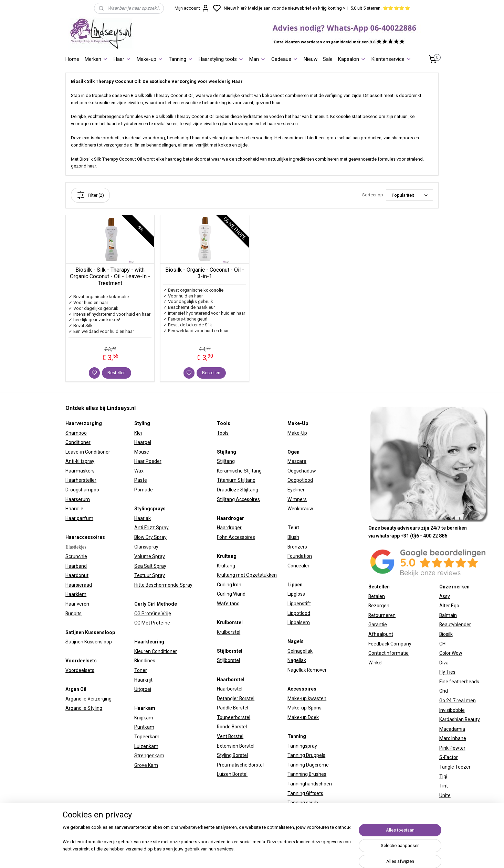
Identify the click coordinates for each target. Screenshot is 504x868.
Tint (444, 786)
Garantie (378, 625)
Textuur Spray (150, 575)
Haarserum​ (78, 499)
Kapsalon (352, 59)
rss (327, 855)
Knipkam (144, 718)
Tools (223, 433)
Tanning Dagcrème (308, 765)
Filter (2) (90, 195)
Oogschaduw (302, 471)
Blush (293, 537)
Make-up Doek (303, 717)
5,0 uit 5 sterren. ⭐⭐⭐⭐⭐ (380, 8)
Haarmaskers (80, 471)
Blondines (145, 661)
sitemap (314, 855)
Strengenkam (149, 756)
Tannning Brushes (307, 774)
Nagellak (297, 660)
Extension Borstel (236, 746)
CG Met (143, 623)
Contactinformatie (388, 653)
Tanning (181, 59)
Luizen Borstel (232, 774)
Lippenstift (299, 604)
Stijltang (226, 461)
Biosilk (446, 634)
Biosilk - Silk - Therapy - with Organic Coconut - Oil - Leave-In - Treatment (110, 276)
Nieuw (311, 59)
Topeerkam (147, 737)
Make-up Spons (304, 708)
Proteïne (161, 623)
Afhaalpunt (381, 634)
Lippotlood (299, 613)
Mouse (142, 452)
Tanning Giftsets (305, 793)
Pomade (144, 490)
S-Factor (449, 757)
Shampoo (76, 433)
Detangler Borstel (236, 698)
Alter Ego (449, 606)
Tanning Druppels (306, 755)
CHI (443, 644)
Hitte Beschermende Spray (163, 585)
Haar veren (78, 604)
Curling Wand (231, 594)
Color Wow (451, 653)
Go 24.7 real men (458, 701)
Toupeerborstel (234, 717)
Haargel (143, 442)
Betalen (377, 596)
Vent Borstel (230, 736)
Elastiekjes (76, 547)
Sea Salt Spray (150, 566)
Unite (445, 795)
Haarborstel (230, 689)
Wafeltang (228, 604)
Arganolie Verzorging (88, 699)
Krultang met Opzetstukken (247, 575)
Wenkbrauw (300, 509)
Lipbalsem (299, 622)
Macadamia (452, 729)
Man (258, 59)
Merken (96, 59)
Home (72, 59)
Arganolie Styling (84, 708)
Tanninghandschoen (310, 784)
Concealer (298, 566)
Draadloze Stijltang (238, 490)
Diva (444, 663)
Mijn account (192, 8)
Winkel (375, 663)
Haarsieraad (79, 585)
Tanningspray (302, 746)
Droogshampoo (82, 490)
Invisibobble (452, 710)
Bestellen (117, 373)
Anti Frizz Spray (151, 528)
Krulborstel (229, 632)
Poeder (153, 461)
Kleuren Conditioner (156, 651)
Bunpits (73, 614)
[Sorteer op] (409, 195)
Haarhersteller (81, 480)
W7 (443, 805)
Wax (139, 471)
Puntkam (144, 727)
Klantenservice (391, 59)
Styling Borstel (232, 755)
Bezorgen (379, 606)
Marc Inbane (453, 738)
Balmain (448, 615)
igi (445, 777)
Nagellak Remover (307, 670)
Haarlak (143, 518)
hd (445, 691)
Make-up (150, 59)
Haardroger (229, 528)
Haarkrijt (143, 680)
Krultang (226, 566)
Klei (138, 433)
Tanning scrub (303, 803)
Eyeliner (296, 490)
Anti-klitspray (80, 461)
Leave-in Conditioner (88, 452)
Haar (122, 59)
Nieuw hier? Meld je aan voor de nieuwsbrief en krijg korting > (285, 8)
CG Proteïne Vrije (153, 614)
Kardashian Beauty (460, 719)
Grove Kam (146, 765)
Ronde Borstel (232, 727)
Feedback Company (390, 644)
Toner (141, 670)
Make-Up (297, 433)
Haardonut (77, 575)
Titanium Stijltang (236, 480)
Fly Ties (447, 672)
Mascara (297, 461)
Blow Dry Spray (150, 537)
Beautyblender (455, 625)
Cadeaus (285, 59)
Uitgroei (143, 689)
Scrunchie (76, 556)
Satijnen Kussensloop (89, 642)
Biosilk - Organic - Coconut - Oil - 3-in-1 (205, 273)
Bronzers (297, 547)
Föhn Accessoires (236, 537)
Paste (141, 480)
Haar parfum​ (79, 518)
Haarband (76, 566)
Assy (445, 596)
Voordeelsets (80, 670)
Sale (328, 59)
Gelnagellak (300, 651)
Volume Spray (150, 556)
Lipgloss (296, 594)
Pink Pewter (452, 748)
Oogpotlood (300, 480)
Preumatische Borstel (240, 765)
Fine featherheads (459, 682)
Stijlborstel (228, 660)
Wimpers (297, 499)
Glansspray (146, 547)
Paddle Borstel (233, 708)
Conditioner (78, 442)
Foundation (300, 556)
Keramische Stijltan (238, 471)
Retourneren (382, 615)
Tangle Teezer (455, 767)
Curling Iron (229, 585)
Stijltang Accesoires (238, 499)
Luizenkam (146, 746)
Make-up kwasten (307, 698)
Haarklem (76, 594)
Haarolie (74, 509)
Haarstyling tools (221, 59)
